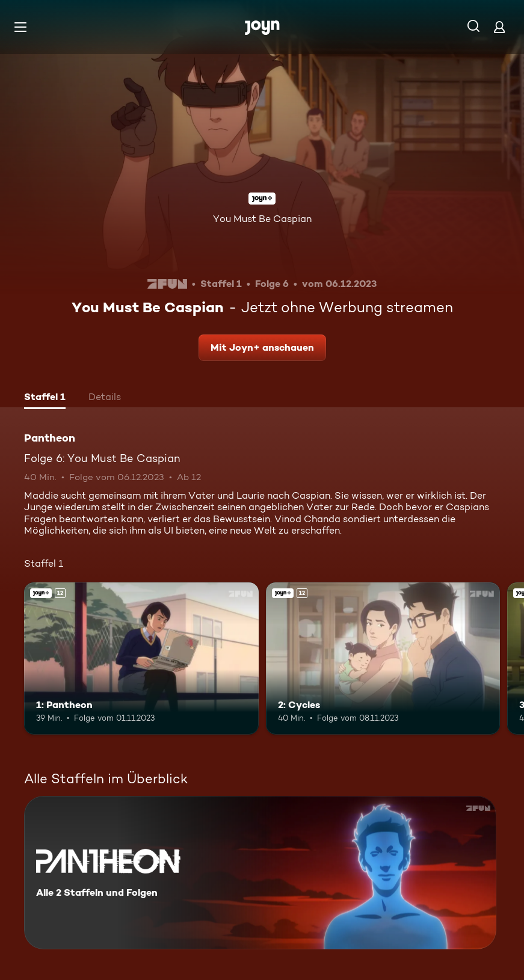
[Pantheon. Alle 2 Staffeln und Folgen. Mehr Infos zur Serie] (260, 873)
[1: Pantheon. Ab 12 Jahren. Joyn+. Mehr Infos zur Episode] (141, 658)
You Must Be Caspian (262, 219)
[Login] (499, 27)
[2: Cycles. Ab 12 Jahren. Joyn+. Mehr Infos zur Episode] (383, 658)
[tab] (45, 398)
